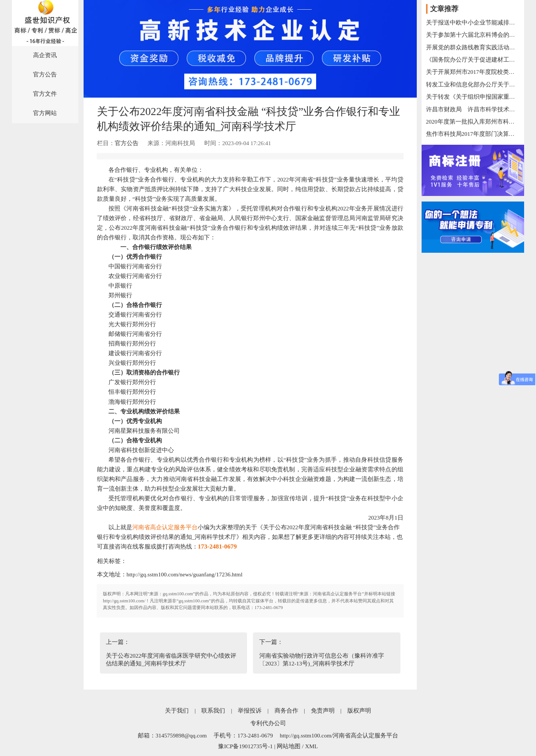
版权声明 (359, 711)
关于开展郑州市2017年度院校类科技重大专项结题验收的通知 (473, 72)
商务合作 (286, 711)
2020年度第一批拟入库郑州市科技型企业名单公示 (473, 122)
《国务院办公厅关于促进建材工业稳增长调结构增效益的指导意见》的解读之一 (473, 60)
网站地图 (289, 746)
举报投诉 (250, 711)
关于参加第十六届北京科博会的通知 (473, 35)
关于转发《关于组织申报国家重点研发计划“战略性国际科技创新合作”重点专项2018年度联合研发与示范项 (473, 97)
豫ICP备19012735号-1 (245, 746)
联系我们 (213, 711)
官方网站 (45, 113)
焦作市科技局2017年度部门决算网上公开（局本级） (473, 134)
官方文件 (45, 94)
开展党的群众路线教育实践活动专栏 (473, 47)
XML (311, 746)
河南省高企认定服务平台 (165, 527)
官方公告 (45, 74)
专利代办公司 (268, 723)
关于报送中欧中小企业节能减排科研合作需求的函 (473, 22)
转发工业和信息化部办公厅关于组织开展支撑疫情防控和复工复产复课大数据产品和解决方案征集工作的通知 (473, 84)
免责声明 (323, 711)
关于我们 (177, 711)
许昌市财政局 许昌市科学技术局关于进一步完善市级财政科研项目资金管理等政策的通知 (473, 109)
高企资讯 (45, 55)
